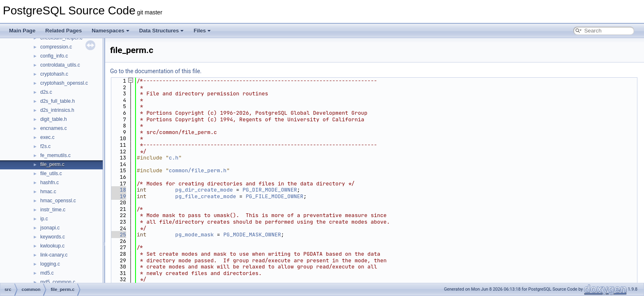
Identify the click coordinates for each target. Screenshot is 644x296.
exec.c (47, 137)
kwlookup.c (52, 246)
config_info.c (54, 56)
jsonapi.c (50, 228)
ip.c (44, 219)
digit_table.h (54, 119)
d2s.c (46, 92)
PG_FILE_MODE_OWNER (274, 196)
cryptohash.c (54, 74)
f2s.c (45, 146)
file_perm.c (52, 164)
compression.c (56, 47)
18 (118, 190)
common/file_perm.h (198, 170)
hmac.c (48, 192)
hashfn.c (49, 183)
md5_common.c (58, 282)
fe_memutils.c (55, 155)
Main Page (22, 31)
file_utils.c (51, 173)
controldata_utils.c (60, 65)
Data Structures (162, 31)
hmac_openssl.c (58, 201)
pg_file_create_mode (206, 196)
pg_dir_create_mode (204, 190)
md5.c (47, 273)
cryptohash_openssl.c (64, 83)
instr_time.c (53, 210)
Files (202, 31)
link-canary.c (54, 255)
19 (118, 196)
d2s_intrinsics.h (57, 110)
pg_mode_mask (195, 235)
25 (118, 235)
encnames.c (54, 128)
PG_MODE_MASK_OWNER (252, 235)
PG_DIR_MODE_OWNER (270, 190)
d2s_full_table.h (57, 101)
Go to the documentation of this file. (156, 71)
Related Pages (63, 31)
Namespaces (110, 31)
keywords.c (53, 237)
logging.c (50, 264)
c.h (174, 158)
